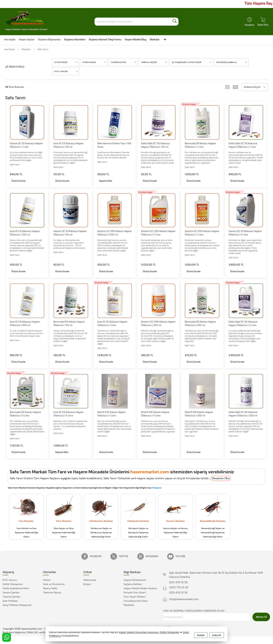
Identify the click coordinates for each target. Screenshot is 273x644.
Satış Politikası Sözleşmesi (17, 606)
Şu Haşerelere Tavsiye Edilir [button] (187, 62)
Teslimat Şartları (11, 598)
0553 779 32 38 (179, 588)
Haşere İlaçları (27, 40)
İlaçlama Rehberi (133, 585)
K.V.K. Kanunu (10, 581)
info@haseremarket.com (184, 600)
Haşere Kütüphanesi (135, 581)
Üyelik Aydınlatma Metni (16, 589)
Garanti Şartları (11, 593)
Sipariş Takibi (50, 589)
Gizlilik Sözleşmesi (13, 585)
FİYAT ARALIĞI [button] (61, 71)
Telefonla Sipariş (52, 593)
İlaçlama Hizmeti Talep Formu (105, 40)
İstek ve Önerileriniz (54, 585)
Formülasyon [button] (119, 62)
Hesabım (249, 25)
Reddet (201, 635)
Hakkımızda (90, 581)
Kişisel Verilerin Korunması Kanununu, (139, 633)
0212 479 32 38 (178, 583)
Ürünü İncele (22, 181)
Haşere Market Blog (136, 40)
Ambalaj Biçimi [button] (149, 62)
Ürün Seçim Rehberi (135, 598)
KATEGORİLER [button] (61, 62)
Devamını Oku (221, 479)
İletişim (87, 585)
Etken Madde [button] (89, 62)
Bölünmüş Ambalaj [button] (227, 62)
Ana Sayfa (10, 40)
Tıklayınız (157, 489)
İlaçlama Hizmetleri (75, 40)
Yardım (47, 581)
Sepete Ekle (109, 181)
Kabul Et (217, 635)
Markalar (155, 40)
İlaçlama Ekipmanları (49, 40)
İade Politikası (10, 602)
